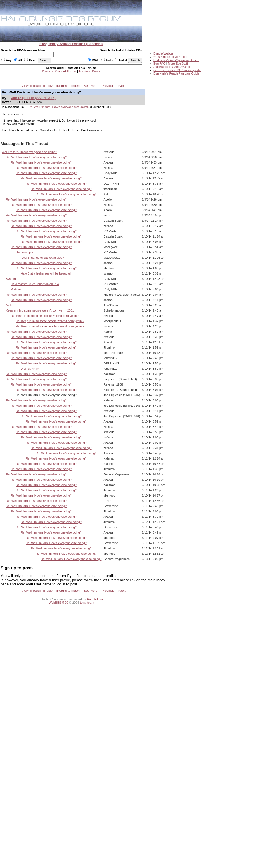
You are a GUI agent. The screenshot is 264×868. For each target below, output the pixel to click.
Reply (48, 86)
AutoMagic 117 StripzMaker (172, 67)
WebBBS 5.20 (59, 603)
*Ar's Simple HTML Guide (170, 57)
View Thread (31, 86)
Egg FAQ (160, 63)
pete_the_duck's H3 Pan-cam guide (177, 70)
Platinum (17, 289)
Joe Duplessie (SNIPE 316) (33, 98)
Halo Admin (95, 599)
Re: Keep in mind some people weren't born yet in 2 (45, 316)
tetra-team (87, 603)
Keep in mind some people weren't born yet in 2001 (40, 310)
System (11, 279)
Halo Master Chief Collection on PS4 (35, 284)
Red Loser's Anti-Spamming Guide (176, 60)
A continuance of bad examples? (42, 258)
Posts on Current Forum (59, 71)
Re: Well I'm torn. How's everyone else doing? (59, 107)
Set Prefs (90, 86)
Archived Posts (89, 71)
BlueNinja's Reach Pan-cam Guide (176, 73)
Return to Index (68, 86)
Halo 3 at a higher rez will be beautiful (46, 273)
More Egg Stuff (178, 63)
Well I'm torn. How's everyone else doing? (29, 152)
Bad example (25, 252)
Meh (9, 305)
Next (122, 86)
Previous (108, 86)
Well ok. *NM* (30, 369)
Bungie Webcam (164, 53)
